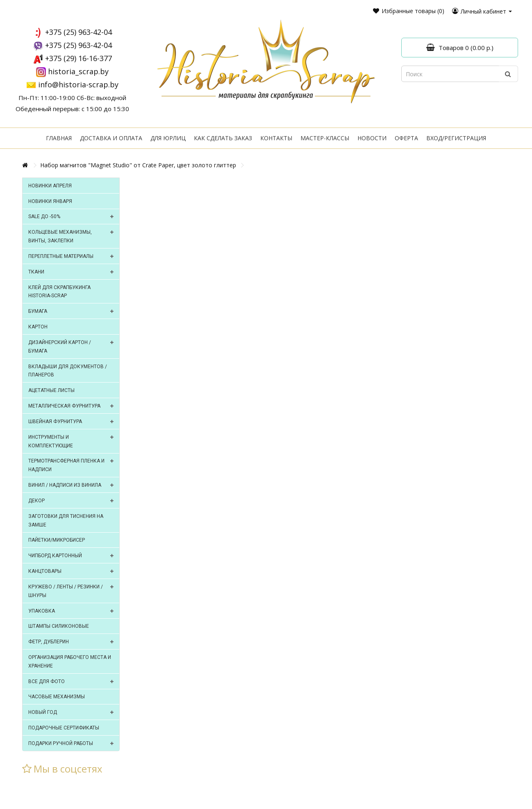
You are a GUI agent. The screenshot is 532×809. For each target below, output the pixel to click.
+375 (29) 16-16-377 (78, 58)
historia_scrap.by (78, 71)
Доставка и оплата (111, 138)
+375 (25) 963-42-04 (78, 32)
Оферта (406, 138)
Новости (372, 138)
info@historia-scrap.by (78, 84)
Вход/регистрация (456, 138)
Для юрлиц (168, 138)
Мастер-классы (325, 138)
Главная (59, 138)
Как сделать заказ (223, 138)
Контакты (276, 138)
